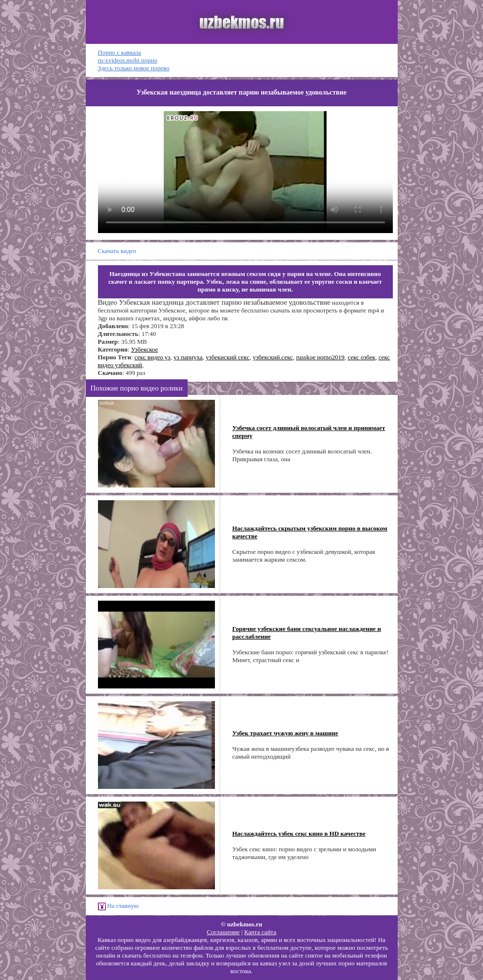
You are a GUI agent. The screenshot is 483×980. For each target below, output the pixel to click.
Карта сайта (260, 932)
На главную (118, 906)
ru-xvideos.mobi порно (128, 60)
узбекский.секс (273, 357)
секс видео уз (153, 357)
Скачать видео (117, 251)
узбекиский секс (228, 357)
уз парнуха (188, 357)
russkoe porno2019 (320, 357)
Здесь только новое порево (134, 68)
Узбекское (145, 349)
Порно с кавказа (120, 52)
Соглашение (223, 932)
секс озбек (361, 357)
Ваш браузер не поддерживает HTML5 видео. (245, 172)
